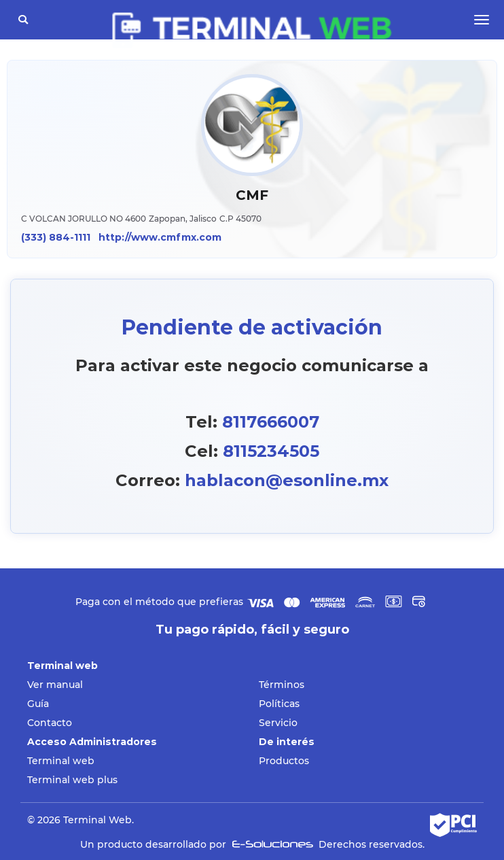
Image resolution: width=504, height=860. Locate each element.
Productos (284, 761)
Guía (38, 704)
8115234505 (271, 451)
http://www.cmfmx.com (160, 237)
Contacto (50, 723)
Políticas (279, 704)
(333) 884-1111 (56, 237)
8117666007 (271, 422)
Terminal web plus (72, 780)
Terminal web (61, 761)
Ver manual (55, 685)
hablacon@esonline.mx (287, 480)
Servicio (278, 723)
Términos (282, 685)
